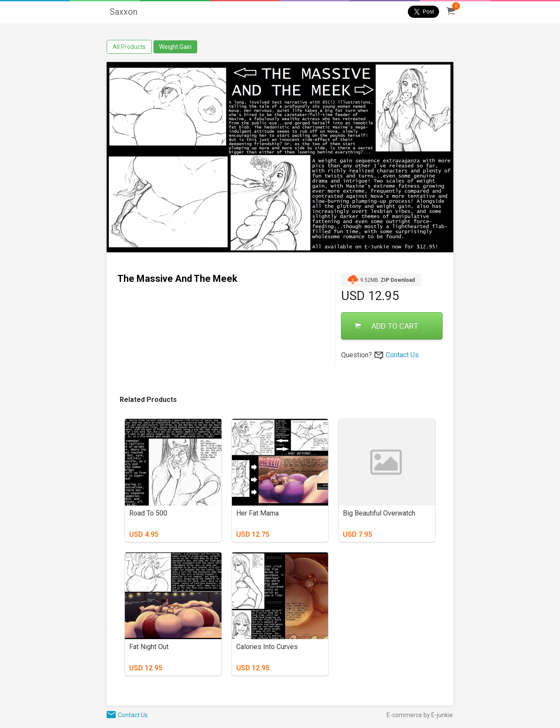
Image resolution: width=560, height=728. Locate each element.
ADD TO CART (386, 326)
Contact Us (402, 355)
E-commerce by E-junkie (420, 715)
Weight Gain (175, 47)
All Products (129, 47)
